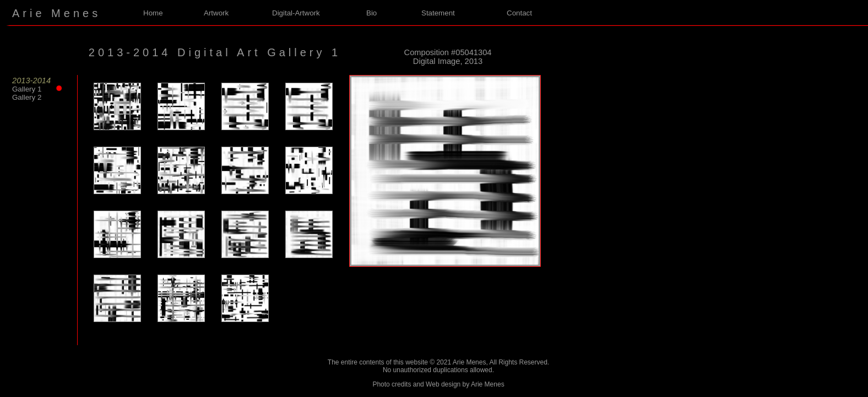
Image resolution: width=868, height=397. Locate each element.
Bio (371, 13)
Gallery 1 (34, 89)
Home (153, 13)
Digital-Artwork (296, 13)
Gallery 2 (27, 97)
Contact (519, 13)
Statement (438, 13)
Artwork (216, 13)
